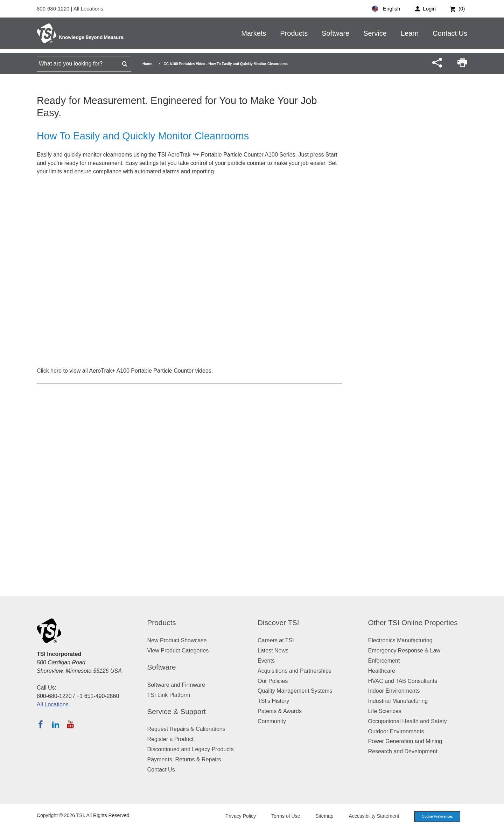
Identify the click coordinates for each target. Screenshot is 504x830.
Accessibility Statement (369, 816)
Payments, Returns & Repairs (184, 759)
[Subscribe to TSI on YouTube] (70, 724)
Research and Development (403, 751)
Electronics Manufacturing (400, 640)
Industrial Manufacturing (398, 701)
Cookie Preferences (435, 817)
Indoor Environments (394, 691)
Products (294, 33)
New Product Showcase (177, 640)
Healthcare (382, 671)
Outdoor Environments (396, 731)
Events (266, 661)
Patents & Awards (280, 711)
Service (375, 33)
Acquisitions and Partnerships (295, 671)
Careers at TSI (276, 640)
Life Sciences (385, 711)
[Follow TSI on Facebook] (41, 724)
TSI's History (273, 701)
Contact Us (450, 33)
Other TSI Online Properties (413, 622)
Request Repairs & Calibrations (186, 729)
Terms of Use (281, 816)
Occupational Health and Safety (408, 721)
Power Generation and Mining (405, 741)
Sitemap (319, 816)
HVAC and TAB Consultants (403, 681)
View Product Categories (178, 651)
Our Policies (273, 681)
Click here (49, 371)
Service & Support (177, 711)
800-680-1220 (54, 9)
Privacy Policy (235, 816)
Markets (254, 33)
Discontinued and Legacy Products (191, 749)
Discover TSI (278, 622)
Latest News (273, 651)
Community (272, 721)
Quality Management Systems (295, 691)
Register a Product (171, 739)
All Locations (88, 9)
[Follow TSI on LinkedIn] (56, 724)
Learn (410, 33)
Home (147, 64)
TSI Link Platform (169, 695)
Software (335, 33)
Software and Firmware (176, 685)
